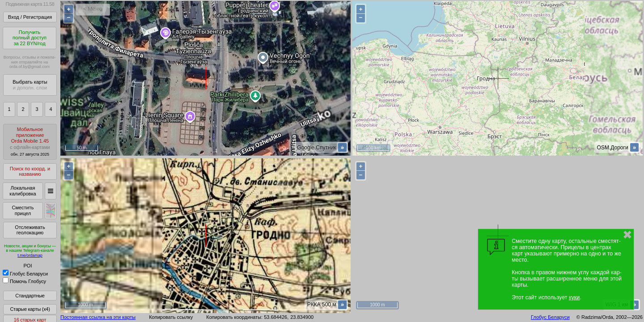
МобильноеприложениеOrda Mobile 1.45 (30, 142)
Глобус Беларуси (25, 274)
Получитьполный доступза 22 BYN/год (30, 38)
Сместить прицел (23, 210)
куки (574, 297)
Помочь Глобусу (24, 281)
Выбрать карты (30, 85)
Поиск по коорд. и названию (30, 172)
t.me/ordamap (30, 255)
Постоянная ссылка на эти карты (98, 317)
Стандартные (30, 296)
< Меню (93, 9)
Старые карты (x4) (30, 309)
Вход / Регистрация (30, 17)
